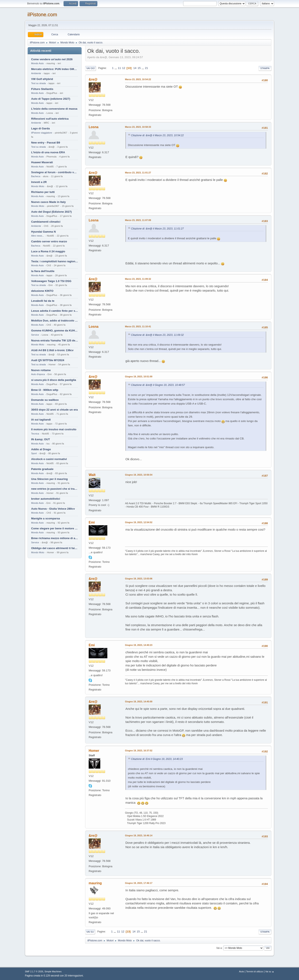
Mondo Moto (38, 186)
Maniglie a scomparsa (46, 518)
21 (146, 68)
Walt (92, 475)
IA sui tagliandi (41, 420)
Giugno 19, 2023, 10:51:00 (139, 377)
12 (124, 68)
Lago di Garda (40, 128)
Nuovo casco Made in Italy (48, 202)
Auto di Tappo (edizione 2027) (51, 99)
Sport (34, 453)
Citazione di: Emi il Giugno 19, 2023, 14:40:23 (157, 759)
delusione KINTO (42, 291)
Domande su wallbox (45, 400)
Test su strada (39, 83)
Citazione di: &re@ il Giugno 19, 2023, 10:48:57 (158, 385)
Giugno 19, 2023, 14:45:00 (139, 702)
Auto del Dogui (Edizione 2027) (51, 212)
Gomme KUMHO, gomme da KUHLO (55, 331)
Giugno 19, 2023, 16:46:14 (139, 835)
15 (139, 68)
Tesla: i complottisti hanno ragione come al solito (55, 261)
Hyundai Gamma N (44, 232)
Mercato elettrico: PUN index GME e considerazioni (55, 69)
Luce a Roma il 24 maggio (48, 251)
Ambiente (36, 73)
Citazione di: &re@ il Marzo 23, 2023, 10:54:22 (157, 135)
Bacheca (36, 176)
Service (35, 335)
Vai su (90, 932)
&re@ (93, 79)
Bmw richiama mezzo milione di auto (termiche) (55, 538)
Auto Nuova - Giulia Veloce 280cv (53, 509)
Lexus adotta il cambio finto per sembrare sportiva (55, 311)
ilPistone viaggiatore (42, 133)
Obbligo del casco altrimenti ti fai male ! (55, 548)
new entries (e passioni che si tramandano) (55, 489)
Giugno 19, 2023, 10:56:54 (139, 475)
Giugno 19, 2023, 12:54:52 (139, 522)
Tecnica (35, 434)
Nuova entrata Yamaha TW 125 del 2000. (55, 340)
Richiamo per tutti (43, 192)
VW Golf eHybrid (42, 79)
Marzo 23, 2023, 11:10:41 (138, 326)
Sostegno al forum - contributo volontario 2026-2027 (55, 172)
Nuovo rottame (41, 370)
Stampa (265, 68)
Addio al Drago (41, 449)
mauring (95, 883)
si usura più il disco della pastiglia (54, 380)
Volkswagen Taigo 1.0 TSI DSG (51, 281)
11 (119, 68)
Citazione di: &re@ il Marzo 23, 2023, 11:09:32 (157, 335)
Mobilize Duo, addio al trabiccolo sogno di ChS (55, 321)
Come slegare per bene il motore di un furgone (55, 528)
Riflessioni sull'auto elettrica (50, 119)
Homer (94, 751)
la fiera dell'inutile (43, 271)
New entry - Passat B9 (46, 143)
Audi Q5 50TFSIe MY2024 (48, 360)
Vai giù (91, 68)
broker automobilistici (46, 499)
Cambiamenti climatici (46, 222)
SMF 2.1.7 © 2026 (34, 971)
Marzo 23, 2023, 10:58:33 (138, 127)
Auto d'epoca (38, 374)
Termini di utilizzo (255, 971)
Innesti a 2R (39, 182)
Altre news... (38, 236)
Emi (92, 522)
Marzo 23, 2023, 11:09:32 (138, 279)
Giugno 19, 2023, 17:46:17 (139, 883)
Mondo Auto (37, 63)
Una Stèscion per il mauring (49, 479)
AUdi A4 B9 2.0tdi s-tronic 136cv (52, 350)
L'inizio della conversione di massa (54, 109)
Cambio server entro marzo (49, 241)
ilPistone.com (42, 14)
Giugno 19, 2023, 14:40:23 (139, 645)
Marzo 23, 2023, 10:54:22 (138, 79)
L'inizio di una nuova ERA (48, 152)
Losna (94, 127)
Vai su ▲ (270, 971)
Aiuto (242, 971)
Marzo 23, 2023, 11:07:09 (138, 220)
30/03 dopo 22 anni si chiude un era (54, 410)
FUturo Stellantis (42, 89)
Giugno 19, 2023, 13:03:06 (139, 579)
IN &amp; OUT (40, 439)
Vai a (219, 948)
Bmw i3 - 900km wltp (45, 390)
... (116, 68)
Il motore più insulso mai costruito (54, 429)
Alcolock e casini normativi (49, 459)
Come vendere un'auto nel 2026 (52, 59)
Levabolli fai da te (43, 301)
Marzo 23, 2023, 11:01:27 (138, 173)
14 (135, 68)
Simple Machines (53, 971)
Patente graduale (42, 469)
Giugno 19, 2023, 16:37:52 (139, 751)
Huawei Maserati (42, 162)
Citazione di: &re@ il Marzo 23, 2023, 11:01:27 (157, 229)
